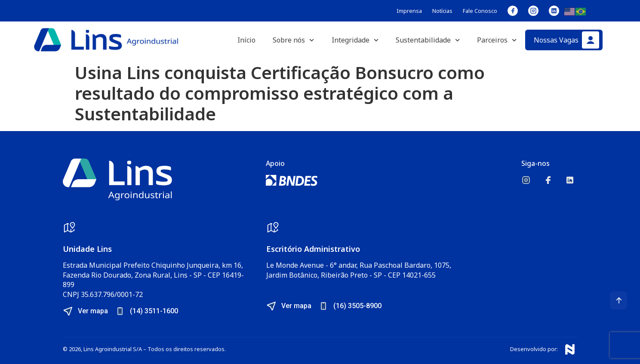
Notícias (442, 11)
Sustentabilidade (428, 40)
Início (246, 40)
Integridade (355, 40)
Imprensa (409, 11)
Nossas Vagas (556, 40)
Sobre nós (293, 40)
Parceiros (497, 40)
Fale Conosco (480, 11)
